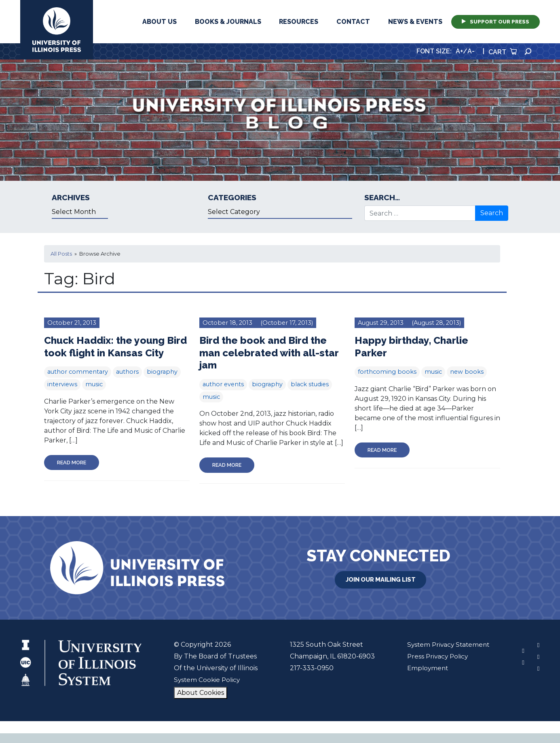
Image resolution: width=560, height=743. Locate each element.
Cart (503, 52)
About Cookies (199, 702)
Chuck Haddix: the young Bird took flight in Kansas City (108, 352)
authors (127, 384)
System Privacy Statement (447, 654)
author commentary (78, 384)
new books (467, 372)
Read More (72, 475)
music (94, 397)
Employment (426, 678)
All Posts (61, 254)
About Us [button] (160, 22)
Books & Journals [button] (228, 22)
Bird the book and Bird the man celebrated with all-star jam (272, 352)
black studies (310, 384)
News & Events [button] (415, 22)
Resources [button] (299, 22)
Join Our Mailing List (380, 588)
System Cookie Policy (207, 689)
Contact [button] (353, 22)
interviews (62, 397)
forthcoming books (387, 372)
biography (162, 384)
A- (471, 51)
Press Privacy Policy (436, 666)
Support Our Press (496, 22)
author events (223, 384)
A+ (459, 51)
